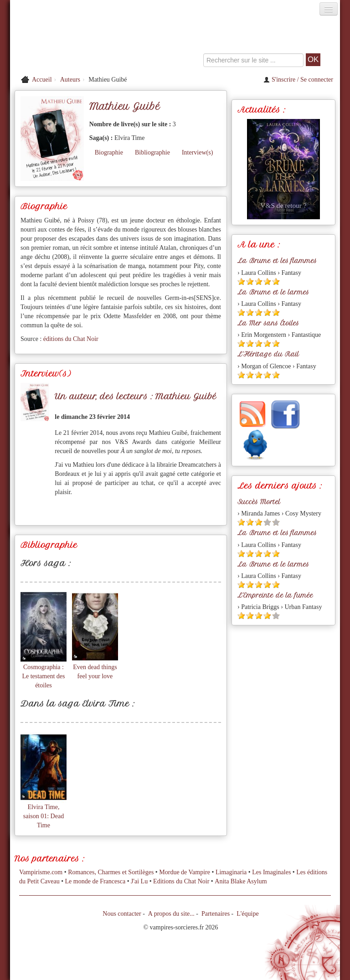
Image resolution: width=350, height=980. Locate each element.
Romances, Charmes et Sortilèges (111, 872)
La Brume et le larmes (273, 292)
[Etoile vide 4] (267, 522)
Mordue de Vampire (185, 872)
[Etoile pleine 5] (276, 281)
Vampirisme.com (41, 872)
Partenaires (216, 914)
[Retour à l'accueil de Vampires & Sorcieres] (62, 43)
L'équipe (247, 914)
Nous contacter (122, 914)
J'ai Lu (139, 881)
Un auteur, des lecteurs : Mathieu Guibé (136, 396)
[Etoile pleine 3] (259, 281)
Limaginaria (231, 872)
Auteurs (70, 80)
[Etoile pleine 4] (267, 281)
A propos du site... (171, 914)
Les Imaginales (271, 872)
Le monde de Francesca (95, 881)
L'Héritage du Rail (268, 354)
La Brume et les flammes (277, 261)
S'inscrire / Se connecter (298, 80)
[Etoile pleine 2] (250, 281)
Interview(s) (197, 152)
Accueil (42, 80)
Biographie (109, 152)
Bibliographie (152, 152)
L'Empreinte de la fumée (275, 595)
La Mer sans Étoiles (268, 323)
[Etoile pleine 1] (241, 281)
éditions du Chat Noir (71, 339)
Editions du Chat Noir (181, 881)
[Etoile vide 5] (276, 522)
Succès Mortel (259, 502)
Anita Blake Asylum (241, 881)
